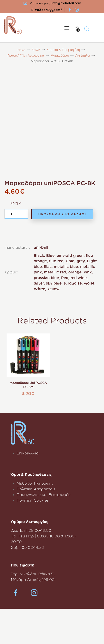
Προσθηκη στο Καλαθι (62, 214)
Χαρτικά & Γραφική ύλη (63, 50)
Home (21, 50)
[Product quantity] (16, 214)
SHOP (36, 50)
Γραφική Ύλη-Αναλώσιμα (26, 55)
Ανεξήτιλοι (83, 55)
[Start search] (87, 29)
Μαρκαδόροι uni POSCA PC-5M (28, 385)
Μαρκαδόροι (60, 55)
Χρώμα (16, 203)
